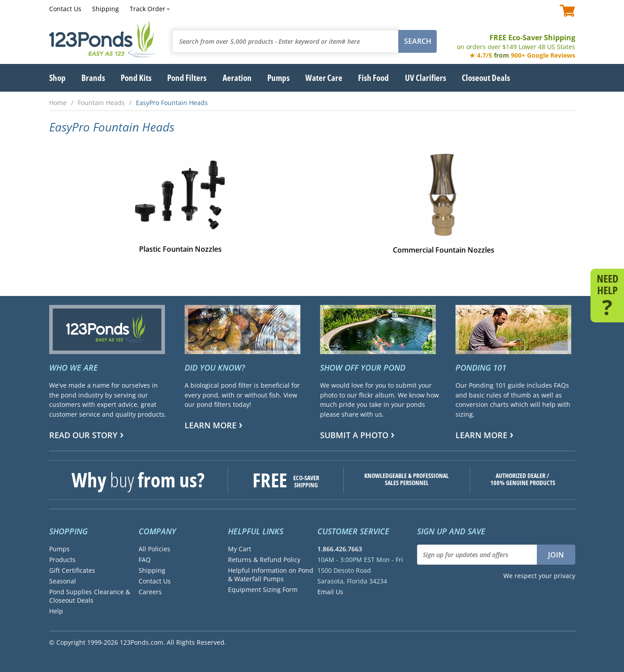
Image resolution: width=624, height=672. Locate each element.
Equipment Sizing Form (263, 590)
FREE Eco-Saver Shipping (516, 42)
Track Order (148, 9)
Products (62, 560)
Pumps (59, 549)
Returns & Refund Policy (264, 560)
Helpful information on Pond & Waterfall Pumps (271, 575)
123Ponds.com (103, 39)
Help (56, 611)
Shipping (105, 9)
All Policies (154, 549)
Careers (150, 592)
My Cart (240, 549)
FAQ (145, 560)
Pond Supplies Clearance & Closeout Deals (90, 596)
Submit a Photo (354, 435)
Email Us (330, 592)
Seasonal (63, 581)
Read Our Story (83, 435)
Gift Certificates (72, 570)
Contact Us (65, 9)
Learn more (211, 425)
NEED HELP (607, 294)
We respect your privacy (539, 576)
